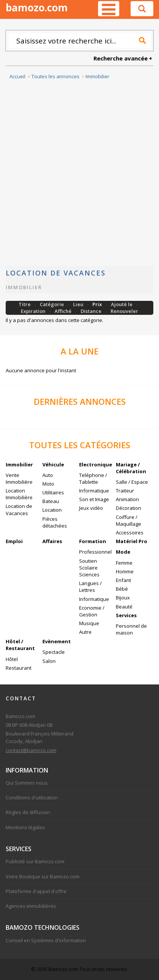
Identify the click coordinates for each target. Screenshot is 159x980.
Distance (92, 311)
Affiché (64, 311)
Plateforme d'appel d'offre (36, 891)
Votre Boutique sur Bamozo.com (43, 876)
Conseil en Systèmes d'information (46, 940)
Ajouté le (122, 304)
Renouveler (124, 311)
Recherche (142, 40)
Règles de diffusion (28, 812)
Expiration (34, 311)
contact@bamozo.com (31, 750)
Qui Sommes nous (27, 783)
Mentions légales (25, 827)
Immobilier (24, 287)
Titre (25, 304)
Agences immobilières (31, 906)
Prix (98, 304)
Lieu (79, 304)
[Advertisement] (79, 175)
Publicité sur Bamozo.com (35, 861)
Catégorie (52, 304)
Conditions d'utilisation (32, 797)
